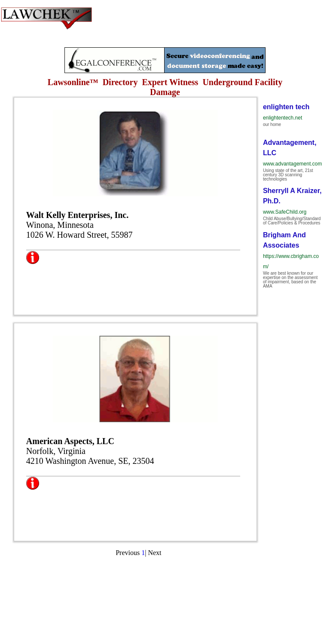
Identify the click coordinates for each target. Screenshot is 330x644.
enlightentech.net (283, 118)
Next (154, 553)
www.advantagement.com (292, 164)
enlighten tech (286, 107)
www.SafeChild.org (285, 212)
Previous (128, 553)
